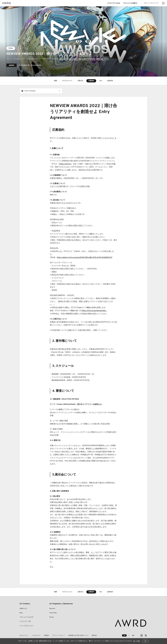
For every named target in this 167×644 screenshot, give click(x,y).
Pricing (51, 617)
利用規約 (46, 635)
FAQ (101, 81)
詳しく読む (137, 641)
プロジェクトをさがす (27, 617)
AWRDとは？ (24, 609)
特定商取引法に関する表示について (78, 635)
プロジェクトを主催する (130, 3)
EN (133, 636)
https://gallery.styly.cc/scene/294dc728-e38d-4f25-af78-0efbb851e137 (85, 258)
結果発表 (110, 81)
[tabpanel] (83, 41)
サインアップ (155, 3)
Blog (21, 613)
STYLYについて (67, 81)
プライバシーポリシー (59, 635)
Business (52, 609)
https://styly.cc (65, 164)
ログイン (146, 3)
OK (145, 641)
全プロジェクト (24, 635)
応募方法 (80, 81)
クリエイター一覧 (25, 621)
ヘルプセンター (36, 635)
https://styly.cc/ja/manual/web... (94, 311)
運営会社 (94, 635)
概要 (56, 81)
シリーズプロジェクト (27, 626)
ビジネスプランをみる (114, 3)
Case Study (53, 613)
